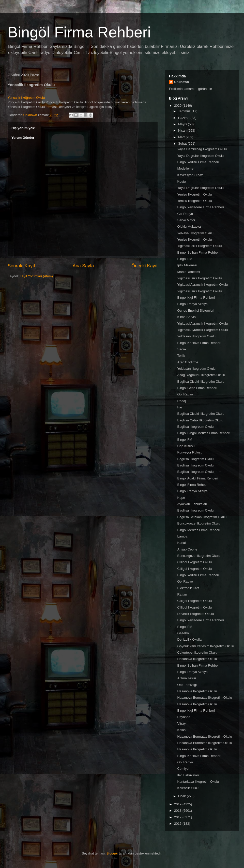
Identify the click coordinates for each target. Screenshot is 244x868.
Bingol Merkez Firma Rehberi (199, 530)
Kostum (183, 181)
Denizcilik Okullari (190, 639)
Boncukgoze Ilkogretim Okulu (199, 523)
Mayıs (183, 124)
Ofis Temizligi (187, 685)
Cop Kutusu (186, 446)
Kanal (181, 543)
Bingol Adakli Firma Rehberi (197, 478)
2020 (178, 106)
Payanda (184, 717)
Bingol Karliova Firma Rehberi (199, 343)
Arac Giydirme (188, 362)
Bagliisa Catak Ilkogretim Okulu (200, 420)
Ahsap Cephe (187, 549)
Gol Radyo (185, 214)
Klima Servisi (187, 317)
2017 (178, 817)
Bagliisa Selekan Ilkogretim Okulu (202, 517)
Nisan (183, 130)
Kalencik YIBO (188, 788)
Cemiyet (183, 769)
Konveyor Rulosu (190, 452)
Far (180, 407)
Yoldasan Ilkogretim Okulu (196, 336)
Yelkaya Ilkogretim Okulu (195, 233)
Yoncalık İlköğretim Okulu (26, 98)
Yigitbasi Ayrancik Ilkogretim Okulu (202, 285)
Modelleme (185, 168)
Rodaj (181, 401)
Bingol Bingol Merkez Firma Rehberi (204, 433)
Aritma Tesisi (186, 678)
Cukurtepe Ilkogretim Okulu (197, 652)
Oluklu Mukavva (189, 226)
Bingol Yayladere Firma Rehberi (200, 207)
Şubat (183, 143)
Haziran (184, 118)
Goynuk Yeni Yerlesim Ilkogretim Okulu (205, 646)
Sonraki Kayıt (21, 266)
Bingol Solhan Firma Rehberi (198, 252)
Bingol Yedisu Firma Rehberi (198, 162)
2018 (178, 811)
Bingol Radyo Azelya (192, 304)
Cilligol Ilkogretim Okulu (194, 562)
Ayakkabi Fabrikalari (192, 504)
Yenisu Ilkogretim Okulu (194, 194)
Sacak (182, 349)
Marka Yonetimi (188, 272)
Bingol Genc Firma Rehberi (197, 388)
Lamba (182, 536)
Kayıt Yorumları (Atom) (36, 276)
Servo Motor (186, 220)
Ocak (182, 796)
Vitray (181, 724)
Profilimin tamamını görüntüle (190, 89)
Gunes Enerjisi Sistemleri (196, 311)
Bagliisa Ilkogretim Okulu (195, 427)
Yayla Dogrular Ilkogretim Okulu (200, 156)
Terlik (181, 356)
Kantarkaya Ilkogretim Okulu (198, 782)
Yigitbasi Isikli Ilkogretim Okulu (199, 246)
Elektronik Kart (188, 588)
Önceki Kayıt (144, 266)
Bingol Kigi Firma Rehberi (196, 298)
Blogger (112, 853)
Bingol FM (185, 259)
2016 (178, 824)
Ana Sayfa (83, 266)
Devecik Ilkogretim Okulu (195, 614)
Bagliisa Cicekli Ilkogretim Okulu (201, 382)
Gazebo (183, 633)
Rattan (182, 594)
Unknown (182, 82)
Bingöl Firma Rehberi (79, 32)
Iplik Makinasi (187, 265)
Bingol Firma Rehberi (193, 485)
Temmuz (185, 111)
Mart (182, 137)
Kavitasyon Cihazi (190, 175)
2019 (178, 804)
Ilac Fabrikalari (188, 775)
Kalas (181, 730)
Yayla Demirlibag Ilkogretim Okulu (202, 149)
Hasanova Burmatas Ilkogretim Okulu (204, 698)
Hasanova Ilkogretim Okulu (197, 659)
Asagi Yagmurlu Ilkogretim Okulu (201, 375)
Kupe (181, 498)
